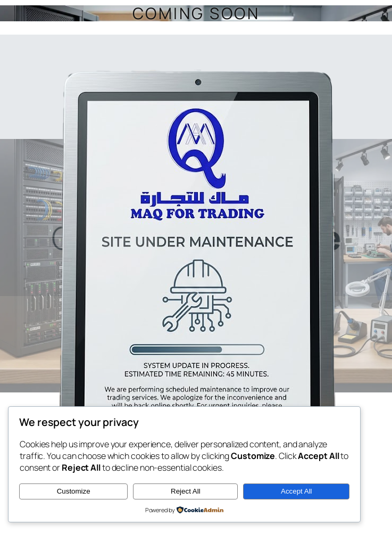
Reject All (186, 491)
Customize (74, 491)
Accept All (297, 491)
